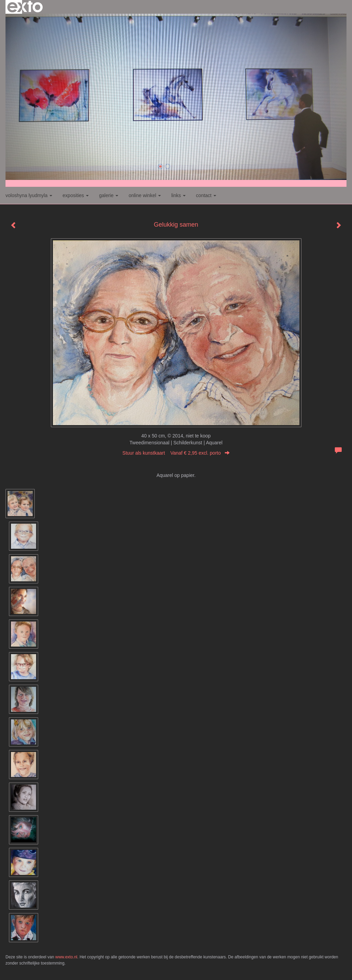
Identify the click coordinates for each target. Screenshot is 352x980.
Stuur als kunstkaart (176, 453)
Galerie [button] (109, 195)
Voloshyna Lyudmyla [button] (29, 195)
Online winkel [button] (145, 195)
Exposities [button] (76, 195)
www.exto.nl (66, 957)
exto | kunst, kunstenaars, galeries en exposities (25, 7)
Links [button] (178, 195)
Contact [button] (206, 195)
